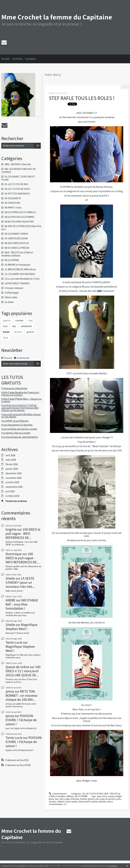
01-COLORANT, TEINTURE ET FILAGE (18, 178)
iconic (118, 799)
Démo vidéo (11, 297)
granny (91, 799)
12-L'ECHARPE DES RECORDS (20, 274)
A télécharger (12, 293)
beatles (84, 799)
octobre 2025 (12, 482)
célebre (61, 802)
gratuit (30, 332)
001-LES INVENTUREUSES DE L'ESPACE (18, 171)
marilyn (74, 802)
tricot (6, 332)
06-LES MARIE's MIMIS (16, 234)
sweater (53, 802)
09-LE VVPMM (12, 260)
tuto (5, 326)
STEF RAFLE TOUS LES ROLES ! (82, 98)
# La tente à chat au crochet (16, 433)
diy (14, 326)
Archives (17, 59)
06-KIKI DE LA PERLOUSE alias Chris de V (21, 228)
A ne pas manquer (14, 288)
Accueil (5, 59)
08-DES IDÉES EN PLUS (17, 243)
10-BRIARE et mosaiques (18, 265)
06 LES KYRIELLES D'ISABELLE (20, 212)
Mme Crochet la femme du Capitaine (57, 17)
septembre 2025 (14, 487)
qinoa (10, 691)
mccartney (110, 799)
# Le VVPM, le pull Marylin (15, 421)
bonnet (18, 332)
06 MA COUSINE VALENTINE (19, 222)
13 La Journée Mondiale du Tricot (22, 279)
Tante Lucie (14, 642)
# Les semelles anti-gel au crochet (19, 429)
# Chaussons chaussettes (14, 388)
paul (102, 799)
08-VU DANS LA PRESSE (17, 248)
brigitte (11, 529)
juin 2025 (10, 491)
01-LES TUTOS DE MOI (16, 184)
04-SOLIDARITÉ (13, 198)
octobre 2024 (12, 496)
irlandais (103, 802)
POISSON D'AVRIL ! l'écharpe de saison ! (21, 720)
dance (110, 802)
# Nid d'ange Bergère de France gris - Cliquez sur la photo (21, 394)
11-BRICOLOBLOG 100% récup (20, 269)
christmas (75, 799)
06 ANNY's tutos (13, 208)
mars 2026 (11, 460)
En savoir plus (112, 866)
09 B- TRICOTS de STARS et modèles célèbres (17, 254)
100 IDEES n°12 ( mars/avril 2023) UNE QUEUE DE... (23, 671)
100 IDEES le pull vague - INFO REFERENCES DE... (23, 534)
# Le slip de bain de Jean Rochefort (20, 437)
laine (5, 338)
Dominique (14, 554)
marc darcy (60, 799)
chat (30, 320)
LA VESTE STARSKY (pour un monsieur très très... (20, 582)
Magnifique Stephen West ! (21, 627)
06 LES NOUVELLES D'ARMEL (20, 217)
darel (81, 802)
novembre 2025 (14, 478)
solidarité (26, 326)
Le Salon (9, 302)
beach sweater (91, 802)
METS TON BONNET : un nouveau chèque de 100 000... (22, 695)
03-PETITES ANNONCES (17, 194)
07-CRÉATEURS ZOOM (16, 238)
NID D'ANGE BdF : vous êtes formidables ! (22, 604)
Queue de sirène (17, 667)
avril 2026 (10, 455)
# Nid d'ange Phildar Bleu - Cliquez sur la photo (22, 400)
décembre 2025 (14, 473)
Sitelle (10, 578)
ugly (67, 799)
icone (68, 802)
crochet (19, 320)
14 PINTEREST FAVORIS (17, 283)
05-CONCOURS (12, 203)
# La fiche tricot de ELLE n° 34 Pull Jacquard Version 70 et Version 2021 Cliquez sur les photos (20, 408)
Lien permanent (58, 794)
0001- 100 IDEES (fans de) (18, 164)
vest (97, 799)
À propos (30, 59)
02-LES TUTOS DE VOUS (17, 189)
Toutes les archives (16, 501)
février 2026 (12, 464)
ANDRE (10, 600)
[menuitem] (7, 59)
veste (104, 796)
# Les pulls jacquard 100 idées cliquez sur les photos (21, 416)
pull (99, 796)
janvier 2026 (12, 469)
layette (7, 320)
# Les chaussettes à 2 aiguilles (17, 425)
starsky (111, 796)
